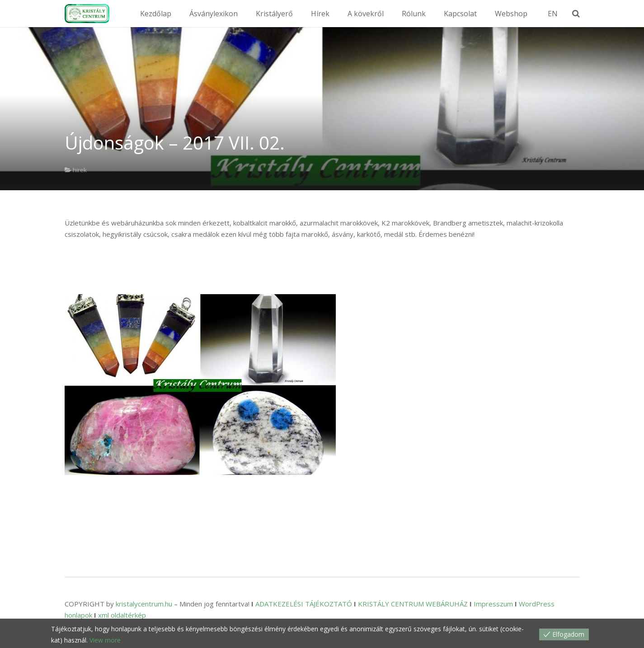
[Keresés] (582, 14)
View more (105, 640)
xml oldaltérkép (122, 615)
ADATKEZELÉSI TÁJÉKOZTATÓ (304, 604)
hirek (80, 170)
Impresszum (493, 604)
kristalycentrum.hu (144, 604)
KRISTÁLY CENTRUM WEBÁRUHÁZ (413, 604)
